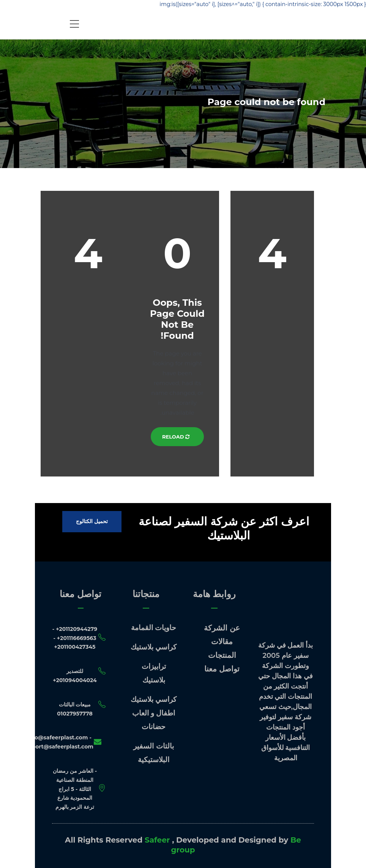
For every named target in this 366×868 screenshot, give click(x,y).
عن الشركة (222, 628)
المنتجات (222, 655)
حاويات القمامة (154, 628)
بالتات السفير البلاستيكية (153, 753)
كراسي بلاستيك (154, 647)
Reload (177, 437)
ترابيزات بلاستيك (154, 673)
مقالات (222, 642)
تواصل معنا (222, 669)
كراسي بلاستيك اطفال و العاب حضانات (154, 713)
